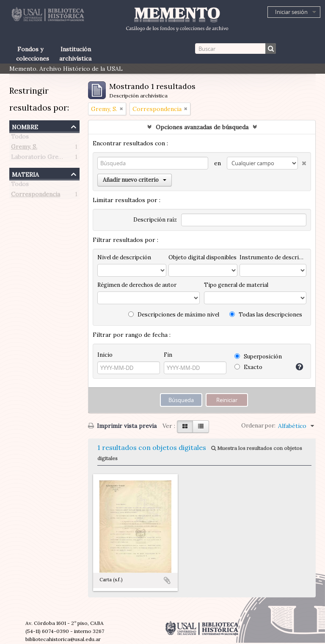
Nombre (25, 126)
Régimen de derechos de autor (137, 285)
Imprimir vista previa (122, 426)
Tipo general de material (236, 285)
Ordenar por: (258, 426)
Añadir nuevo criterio (135, 180)
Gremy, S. (24, 148)
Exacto (248, 367)
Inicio (105, 355)
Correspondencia (36, 196)
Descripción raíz (155, 220)
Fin (168, 355)
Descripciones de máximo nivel (174, 315)
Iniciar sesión (291, 12)
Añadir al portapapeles (167, 580)
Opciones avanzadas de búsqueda (202, 127)
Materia (25, 173)
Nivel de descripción (124, 257)
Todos (20, 138)
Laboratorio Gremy (39, 158)
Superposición (258, 357)
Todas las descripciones (266, 315)
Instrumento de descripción (273, 257)
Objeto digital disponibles (202, 257)
